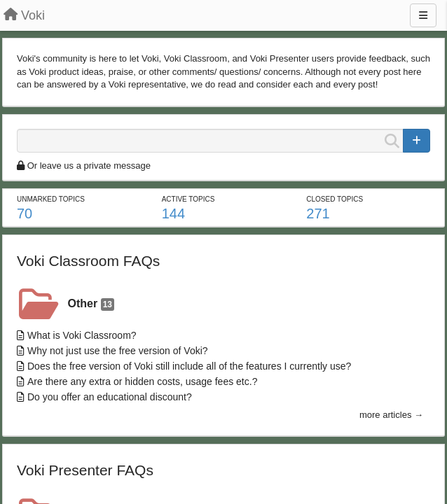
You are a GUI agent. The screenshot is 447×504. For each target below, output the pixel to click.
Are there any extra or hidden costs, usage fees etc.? (142, 381)
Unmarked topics (51, 199)
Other (91, 304)
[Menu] (423, 15)
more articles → (391, 415)
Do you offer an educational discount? (110, 397)
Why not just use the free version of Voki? (118, 351)
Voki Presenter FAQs (85, 470)
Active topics (188, 199)
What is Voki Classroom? (82, 335)
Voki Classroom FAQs (88, 261)
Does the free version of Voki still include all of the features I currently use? (189, 366)
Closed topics (335, 199)
